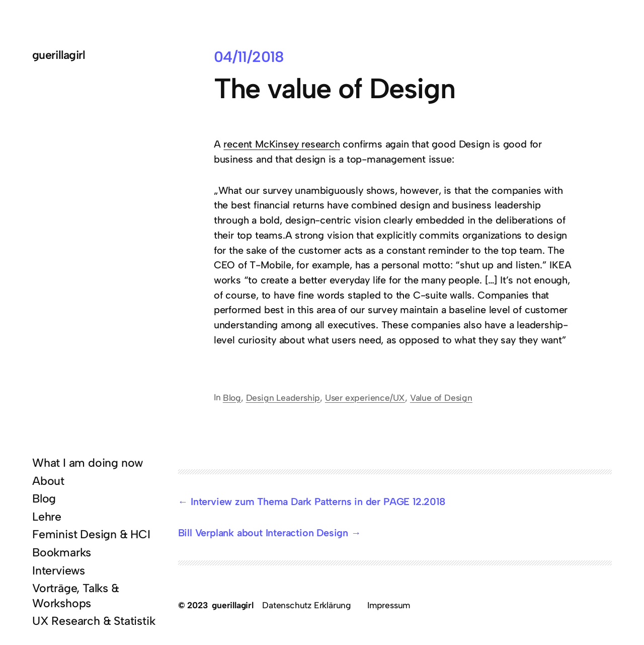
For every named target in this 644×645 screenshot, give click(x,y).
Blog (232, 398)
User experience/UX (365, 398)
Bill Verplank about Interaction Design (263, 533)
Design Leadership (283, 398)
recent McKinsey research (281, 144)
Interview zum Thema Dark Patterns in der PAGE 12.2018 (318, 501)
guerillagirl (59, 55)
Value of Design (441, 398)
